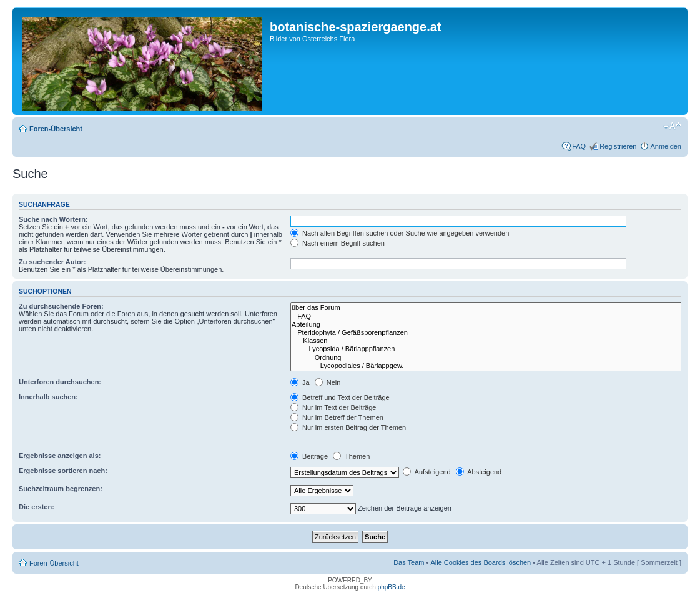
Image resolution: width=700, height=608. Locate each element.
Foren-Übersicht (56, 129)
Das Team (409, 562)
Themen (351, 456)
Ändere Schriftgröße (672, 126)
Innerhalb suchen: (48, 397)
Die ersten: (37, 507)
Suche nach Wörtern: (53, 219)
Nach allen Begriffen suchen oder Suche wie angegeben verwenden (400, 233)
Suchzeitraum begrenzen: (61, 489)
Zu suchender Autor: (52, 262)
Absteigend (479, 472)
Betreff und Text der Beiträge (340, 397)
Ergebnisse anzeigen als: (60, 456)
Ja (300, 382)
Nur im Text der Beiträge (333, 407)
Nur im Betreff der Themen (337, 417)
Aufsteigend (427, 472)
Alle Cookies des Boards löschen (481, 562)
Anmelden (666, 146)
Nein (328, 382)
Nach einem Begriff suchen (338, 243)
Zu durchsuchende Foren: (61, 306)
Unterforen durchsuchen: (60, 382)
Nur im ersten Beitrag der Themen (348, 427)
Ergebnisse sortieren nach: (63, 471)
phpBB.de (392, 587)
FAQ (579, 146)
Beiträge (309, 456)
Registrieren (618, 146)
